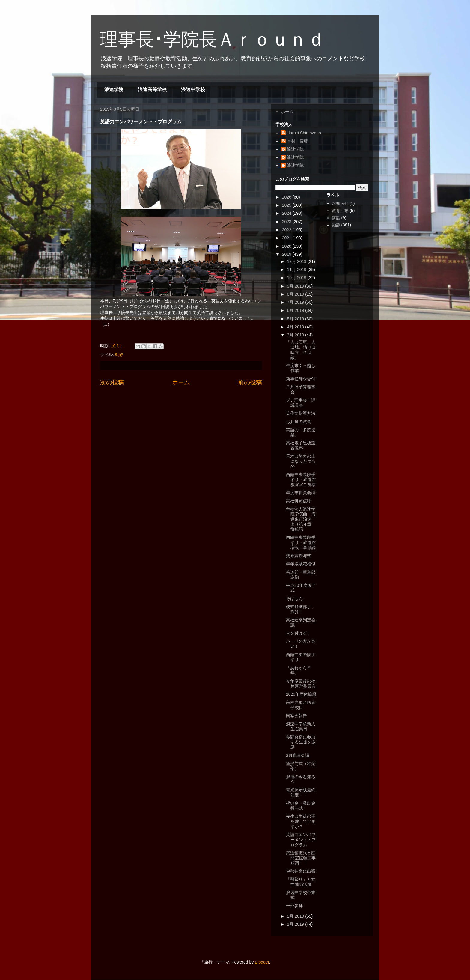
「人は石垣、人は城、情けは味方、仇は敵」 (301, 350)
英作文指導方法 (301, 413)
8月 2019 (296, 294)
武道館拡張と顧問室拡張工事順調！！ (301, 858)
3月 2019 (296, 335)
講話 (336, 218)
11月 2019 (297, 270)
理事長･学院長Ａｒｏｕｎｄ (213, 39)
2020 (287, 246)
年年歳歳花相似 (301, 564)
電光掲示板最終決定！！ (301, 792)
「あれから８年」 (299, 670)
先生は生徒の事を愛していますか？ (301, 821)
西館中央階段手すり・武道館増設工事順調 (301, 542)
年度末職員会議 (301, 493)
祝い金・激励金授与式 (301, 806)
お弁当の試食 (299, 422)
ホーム (181, 382)
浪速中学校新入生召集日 (301, 726)
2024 (287, 213)
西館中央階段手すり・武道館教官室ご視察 (301, 480)
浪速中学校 (193, 90)
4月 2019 (296, 327)
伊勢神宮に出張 (301, 871)
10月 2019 (297, 278)
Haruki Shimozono (304, 133)
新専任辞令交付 (301, 379)
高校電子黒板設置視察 (301, 445)
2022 (287, 230)
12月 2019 (297, 261)
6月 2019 (296, 310)
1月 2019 (296, 924)
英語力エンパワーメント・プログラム (301, 840)
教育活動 (340, 211)
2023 (287, 222)
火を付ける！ (299, 633)
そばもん (294, 599)
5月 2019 (296, 319)
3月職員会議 (298, 755)
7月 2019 (296, 302)
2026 (287, 197)
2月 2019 (296, 916)
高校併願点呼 (299, 501)
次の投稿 (112, 382)
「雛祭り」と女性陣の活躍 (301, 882)
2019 (287, 254)
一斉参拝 (294, 906)
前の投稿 (250, 382)
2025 (287, 205)
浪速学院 (114, 90)
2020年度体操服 (301, 694)
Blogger (262, 962)
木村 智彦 (297, 141)
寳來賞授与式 (299, 556)
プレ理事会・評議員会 (301, 403)
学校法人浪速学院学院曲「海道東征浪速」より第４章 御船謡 (301, 519)
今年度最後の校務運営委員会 (301, 684)
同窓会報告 (296, 716)
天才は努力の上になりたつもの (301, 461)
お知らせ (340, 203)
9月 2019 (296, 286)
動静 (119, 354)
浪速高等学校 (152, 90)
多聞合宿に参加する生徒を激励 (301, 742)
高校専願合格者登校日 (301, 705)
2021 (287, 238)
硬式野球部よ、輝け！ (301, 609)
